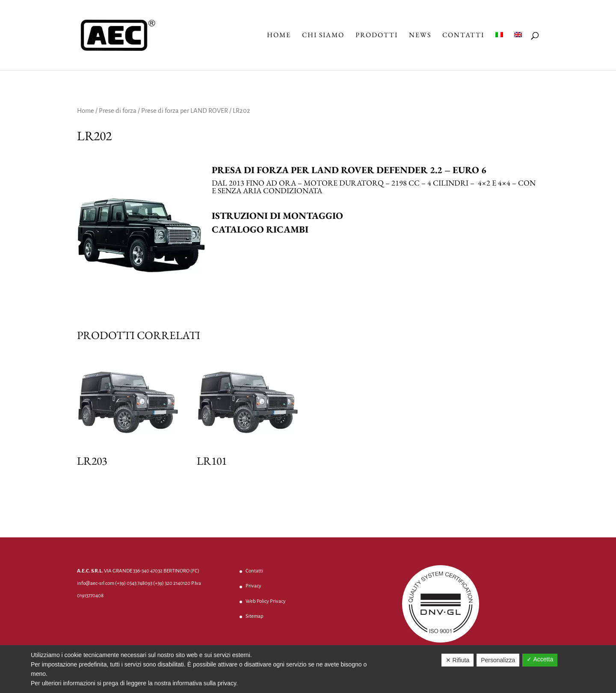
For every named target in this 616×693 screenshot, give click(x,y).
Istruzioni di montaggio (277, 216)
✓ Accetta (540, 659)
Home (279, 36)
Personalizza (498, 660)
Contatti (463, 36)
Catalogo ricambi (260, 229)
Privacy (253, 586)
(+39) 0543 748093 (134, 583)
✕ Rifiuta (458, 660)
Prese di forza (118, 111)
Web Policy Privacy (266, 601)
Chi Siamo (323, 36)
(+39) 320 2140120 (172, 583)
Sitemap (255, 616)
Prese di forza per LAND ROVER (185, 111)
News (420, 36)
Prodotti (377, 36)
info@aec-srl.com (96, 583)
